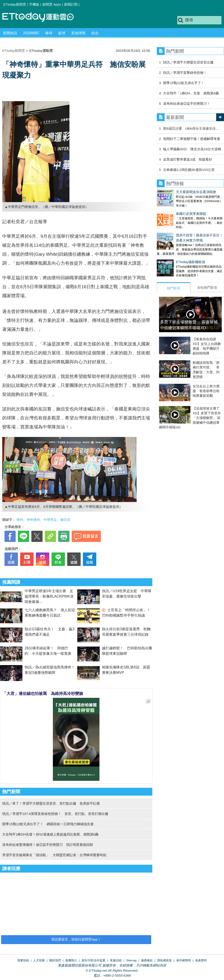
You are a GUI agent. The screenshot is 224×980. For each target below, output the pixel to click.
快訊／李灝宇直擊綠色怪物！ (185, 73)
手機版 (34, 4)
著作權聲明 (184, 960)
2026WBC (31, 33)
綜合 (95, 33)
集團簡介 (71, 960)
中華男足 (50, 520)
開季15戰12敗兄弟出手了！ (184, 83)
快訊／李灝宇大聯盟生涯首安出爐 (188, 62)
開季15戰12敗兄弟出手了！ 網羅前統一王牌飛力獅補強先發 (50, 824)
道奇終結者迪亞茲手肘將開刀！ (187, 104)
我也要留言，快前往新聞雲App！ (76, 939)
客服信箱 (116, 960)
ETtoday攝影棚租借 (171, 253)
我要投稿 (23, 960)
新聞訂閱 (71, 4)
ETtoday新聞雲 (15, 4)
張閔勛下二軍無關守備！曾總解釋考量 (192, 139)
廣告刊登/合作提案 (94, 960)
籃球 (62, 33)
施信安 (65, 520)
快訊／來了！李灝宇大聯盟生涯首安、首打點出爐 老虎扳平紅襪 (51, 803)
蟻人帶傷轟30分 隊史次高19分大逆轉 (192, 149)
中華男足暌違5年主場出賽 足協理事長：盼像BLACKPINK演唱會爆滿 (49, 596)
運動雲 (41, 17)
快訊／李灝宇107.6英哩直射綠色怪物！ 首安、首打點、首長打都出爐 (55, 814)
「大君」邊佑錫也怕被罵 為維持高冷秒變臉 (43, 694)
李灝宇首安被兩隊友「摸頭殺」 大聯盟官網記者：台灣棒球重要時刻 (54, 855)
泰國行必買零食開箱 (172, 209)
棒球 (49, 33)
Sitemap (131, 960)
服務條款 (147, 960)
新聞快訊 (10, 33)
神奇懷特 (33, 520)
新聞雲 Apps (52, 4)
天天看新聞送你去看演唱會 (177, 192)
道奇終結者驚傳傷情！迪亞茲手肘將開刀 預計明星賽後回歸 (48, 845)
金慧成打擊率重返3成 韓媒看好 (187, 159)
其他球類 (78, 33)
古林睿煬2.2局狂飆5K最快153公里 (189, 170)
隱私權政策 (165, 960)
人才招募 (39, 960)
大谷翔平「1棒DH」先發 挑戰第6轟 (191, 93)
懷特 (20, 520)
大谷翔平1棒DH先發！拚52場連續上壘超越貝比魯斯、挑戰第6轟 (50, 834)
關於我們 (55, 960)
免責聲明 (201, 960)
